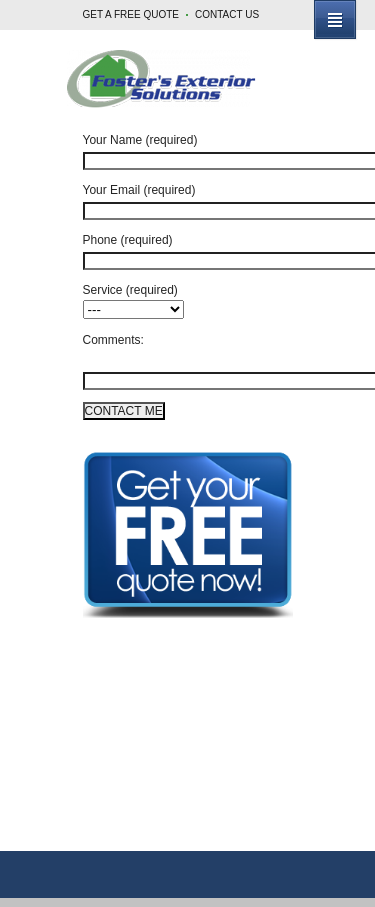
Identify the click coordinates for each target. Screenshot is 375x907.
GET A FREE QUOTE (131, 14)
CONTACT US (227, 14)
